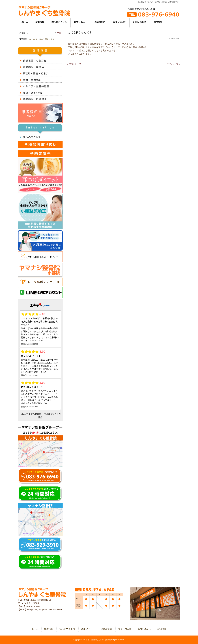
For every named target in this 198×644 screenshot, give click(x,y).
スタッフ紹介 (125, 629)
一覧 (59, 33)
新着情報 (49, 629)
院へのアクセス (67, 629)
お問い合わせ (145, 629)
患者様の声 (107, 629)
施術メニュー (88, 629)
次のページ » (173, 64)
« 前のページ (74, 64)
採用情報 (162, 629)
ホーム (35, 629)
